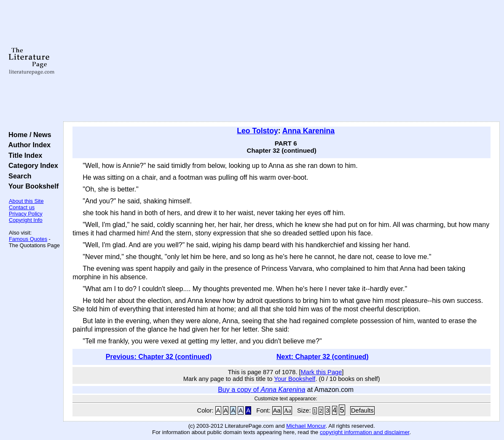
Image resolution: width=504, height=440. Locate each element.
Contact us (22, 207)
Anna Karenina (308, 131)
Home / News (28, 135)
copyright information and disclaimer (365, 432)
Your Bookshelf (32, 186)
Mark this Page (322, 372)
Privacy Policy (26, 214)
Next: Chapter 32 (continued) (323, 357)
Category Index (31, 165)
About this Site (26, 201)
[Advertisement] (281, 61)
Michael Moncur (306, 426)
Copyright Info (26, 220)
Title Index (23, 155)
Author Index (28, 145)
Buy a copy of (261, 390)
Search (18, 176)
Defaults (362, 410)
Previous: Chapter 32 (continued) (159, 357)
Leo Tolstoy (257, 131)
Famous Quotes (28, 239)
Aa (277, 410)
